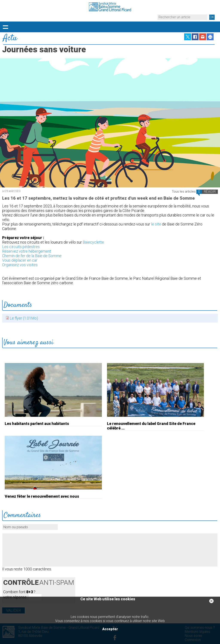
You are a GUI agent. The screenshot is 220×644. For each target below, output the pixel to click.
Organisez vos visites (20, 265)
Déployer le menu (5, 27)
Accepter (110, 629)
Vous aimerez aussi (28, 343)
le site (156, 224)
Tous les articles (184, 192)
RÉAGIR (210, 192)
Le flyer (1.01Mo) (24, 318)
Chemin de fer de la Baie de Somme (32, 256)
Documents (18, 305)
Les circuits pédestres (21, 247)
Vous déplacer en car (20, 260)
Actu (10, 38)
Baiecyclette (93, 242)
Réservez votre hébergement (27, 251)
